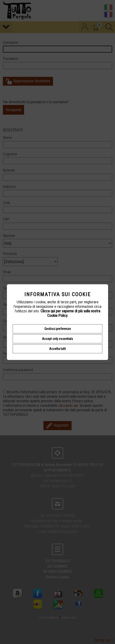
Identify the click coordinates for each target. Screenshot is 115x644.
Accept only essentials (57, 339)
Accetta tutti (57, 349)
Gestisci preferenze (58, 329)
